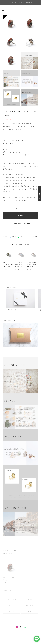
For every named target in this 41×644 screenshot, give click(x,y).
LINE (20, 237)
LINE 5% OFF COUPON (39, 193)
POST (6, 237)
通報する (36, 237)
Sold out (21, 216)
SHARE (13, 237)
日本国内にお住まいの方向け (20, 224)
